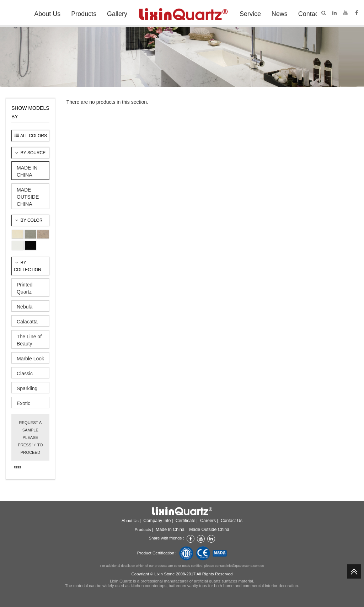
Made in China (170, 530)
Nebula (25, 307)
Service (250, 14)
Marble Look (30, 359)
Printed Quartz (25, 288)
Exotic (23, 403)
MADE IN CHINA (27, 171)
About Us (47, 14)
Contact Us (314, 14)
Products (84, 14)
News (280, 14)
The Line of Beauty (29, 340)
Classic (25, 374)
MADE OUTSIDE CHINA (28, 197)
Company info (157, 521)
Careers (208, 521)
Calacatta (27, 322)
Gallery (117, 14)
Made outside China (209, 530)
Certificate (186, 521)
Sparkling (27, 388)
